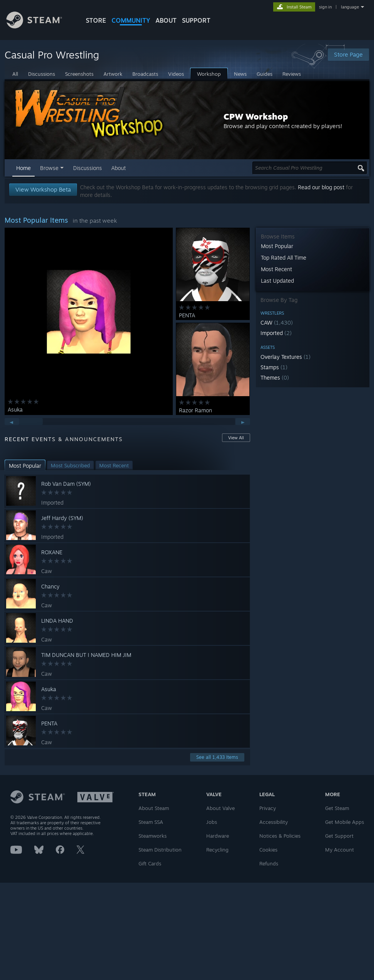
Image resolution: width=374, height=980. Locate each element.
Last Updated (277, 281)
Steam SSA (151, 822)
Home (23, 168)
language (350, 7)
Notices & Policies (280, 836)
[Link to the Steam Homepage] (40, 26)
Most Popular (277, 246)
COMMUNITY (131, 20)
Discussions (88, 168)
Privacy (268, 808)
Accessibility (274, 822)
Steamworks (153, 836)
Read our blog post (321, 187)
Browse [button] (49, 168)
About (166, 20)
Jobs (212, 822)
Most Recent (276, 269)
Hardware (218, 836)
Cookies (268, 850)
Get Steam (337, 808)
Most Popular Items (36, 220)
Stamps (274, 367)
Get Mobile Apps (345, 822)
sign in (325, 7)
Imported (276, 333)
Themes (275, 377)
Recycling (217, 850)
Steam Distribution (160, 850)
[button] (313, 322)
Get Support (339, 836)
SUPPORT (196, 20)
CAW (277, 322)
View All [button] (236, 438)
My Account (340, 850)
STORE (96, 20)
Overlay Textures (286, 357)
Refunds (269, 863)
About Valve (220, 808)
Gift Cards (150, 863)
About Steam (154, 808)
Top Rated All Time (284, 257)
